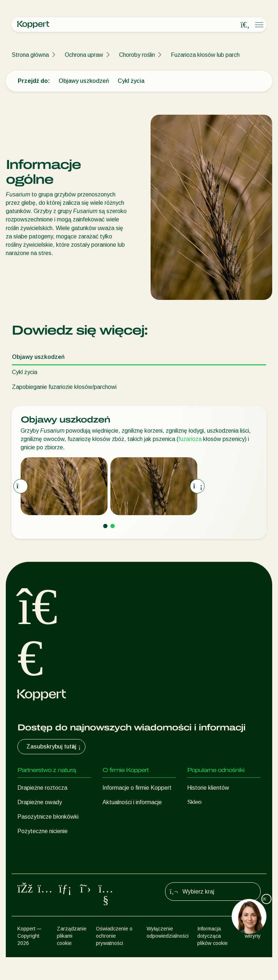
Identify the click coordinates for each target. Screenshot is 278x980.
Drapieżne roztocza (42, 788)
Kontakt (113, 831)
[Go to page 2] (113, 526)
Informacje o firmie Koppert (137, 788)
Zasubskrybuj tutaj (54, 747)
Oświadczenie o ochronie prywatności (114, 959)
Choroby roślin (137, 55)
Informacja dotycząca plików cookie (212, 959)
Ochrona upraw (84, 55)
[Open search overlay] (245, 25)
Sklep (194, 802)
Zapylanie (30, 875)
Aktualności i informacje (132, 802)
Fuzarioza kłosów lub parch (205, 55)
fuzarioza (190, 439)
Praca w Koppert (124, 817)
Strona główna (30, 55)
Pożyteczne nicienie (43, 831)
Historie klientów (208, 788)
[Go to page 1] (105, 526)
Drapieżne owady (40, 802)
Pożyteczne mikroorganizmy (53, 846)
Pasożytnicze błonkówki (48, 817)
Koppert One (204, 817)
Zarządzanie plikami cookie (72, 959)
